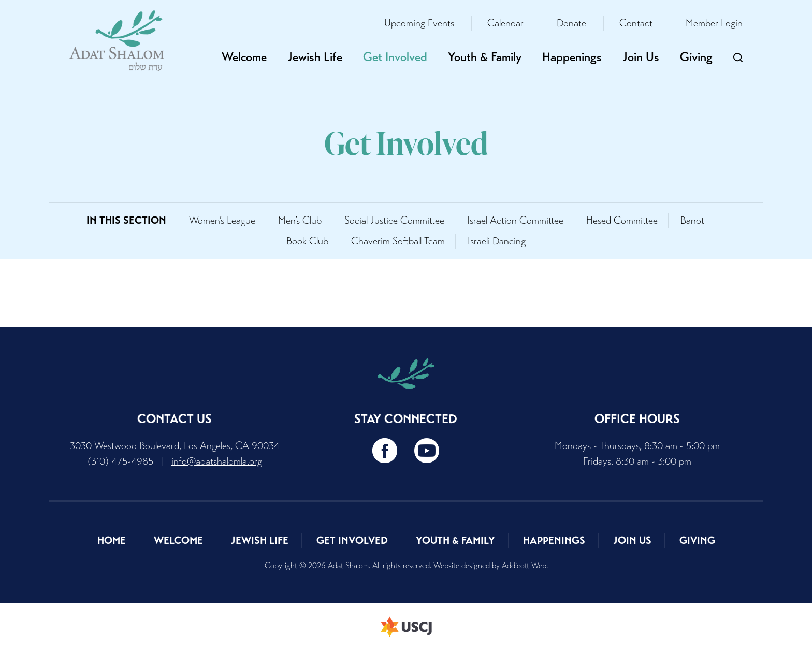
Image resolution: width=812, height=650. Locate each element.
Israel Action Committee (515, 220)
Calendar (505, 23)
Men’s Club (300, 220)
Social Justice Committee (394, 220)
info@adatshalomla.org (217, 461)
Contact (636, 23)
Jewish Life (315, 57)
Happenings (572, 57)
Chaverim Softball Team (398, 241)
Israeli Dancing (497, 241)
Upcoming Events (419, 23)
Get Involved (395, 57)
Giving (696, 57)
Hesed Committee (622, 220)
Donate (571, 23)
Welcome (244, 57)
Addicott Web (524, 565)
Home (112, 540)
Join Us (641, 57)
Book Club (307, 241)
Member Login (714, 23)
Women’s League (222, 220)
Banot (692, 220)
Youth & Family (485, 57)
